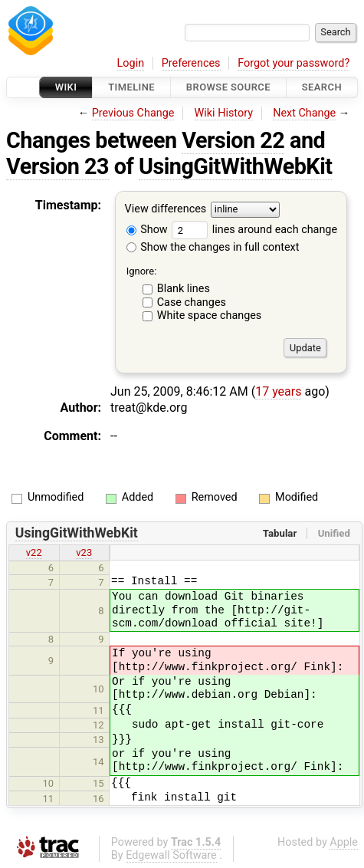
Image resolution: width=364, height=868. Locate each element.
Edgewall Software (171, 855)
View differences (166, 210)
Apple (344, 842)
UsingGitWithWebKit (236, 166)
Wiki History (224, 113)
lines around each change (254, 230)
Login (131, 63)
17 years (278, 391)
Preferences (191, 63)
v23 (84, 552)
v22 (34, 552)
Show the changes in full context (213, 247)
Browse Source (228, 87)
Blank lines (184, 289)
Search (322, 87)
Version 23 (57, 166)
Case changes (192, 302)
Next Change (304, 113)
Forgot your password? (293, 63)
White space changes (210, 316)
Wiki (66, 87)
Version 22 (233, 140)
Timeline (131, 87)
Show (147, 230)
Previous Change (133, 113)
